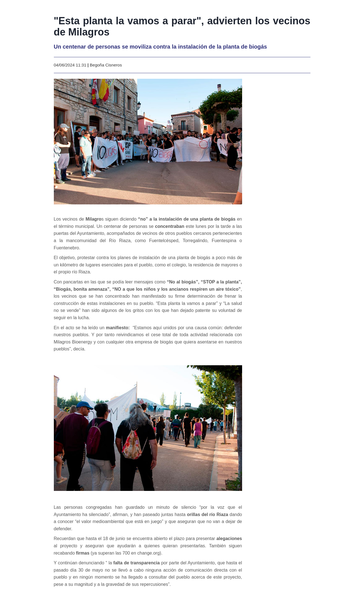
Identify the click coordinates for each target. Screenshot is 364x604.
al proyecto (66, 546)
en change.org (145, 553)
